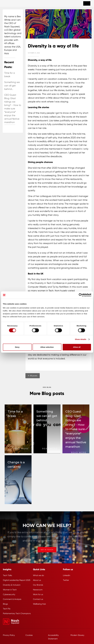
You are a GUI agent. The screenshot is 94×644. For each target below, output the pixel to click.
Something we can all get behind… (12, 86)
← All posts (33, 376)
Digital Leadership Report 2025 (17, 580)
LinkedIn (67, 575)
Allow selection (47, 347)
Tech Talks (7, 575)
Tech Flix (7, 609)
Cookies (29, 635)
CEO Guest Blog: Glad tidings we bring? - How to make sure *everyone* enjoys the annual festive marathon (13, 109)
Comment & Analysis (12, 599)
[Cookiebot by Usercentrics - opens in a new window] (80, 295)
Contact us (38, 599)
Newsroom (38, 590)
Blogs (5, 604)
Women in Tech (10, 590)
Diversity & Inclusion (12, 585)
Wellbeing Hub (39, 604)
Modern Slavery (77, 635)
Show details (81, 339)
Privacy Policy (9, 635)
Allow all (77, 347)
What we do (39, 575)
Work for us (38, 594)
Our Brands (38, 585)
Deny (17, 347)
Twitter (66, 580)
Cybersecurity (9, 594)
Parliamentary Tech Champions (17, 613)
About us (37, 580)
